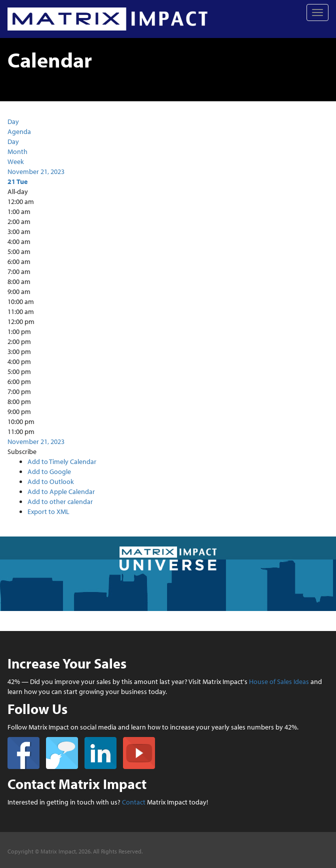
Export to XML (48, 511)
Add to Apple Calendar (61, 491)
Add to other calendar (60, 501)
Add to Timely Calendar (62, 461)
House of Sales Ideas (279, 681)
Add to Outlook (51, 481)
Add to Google (49, 471)
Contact (134, 802)
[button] (22, 451)
